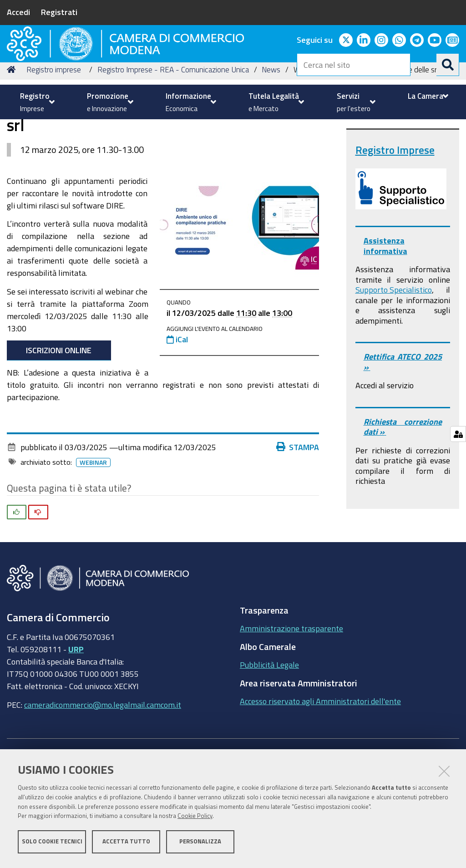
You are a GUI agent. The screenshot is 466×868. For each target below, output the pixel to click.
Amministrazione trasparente (291, 700)
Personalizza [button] (200, 844)
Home (13, 141)
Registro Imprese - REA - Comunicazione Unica (173, 141)
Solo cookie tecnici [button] (52, 844)
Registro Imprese (395, 222)
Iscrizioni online (59, 422)
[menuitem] (36, 102)
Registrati (59, 12)
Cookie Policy (195, 819)
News (271, 141)
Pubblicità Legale (269, 737)
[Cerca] (448, 65)
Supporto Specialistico (394, 362)
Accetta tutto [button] (126, 844)
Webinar (95, 534)
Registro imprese (54, 141)
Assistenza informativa (385, 318)
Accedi (18, 12)
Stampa (300, 519)
